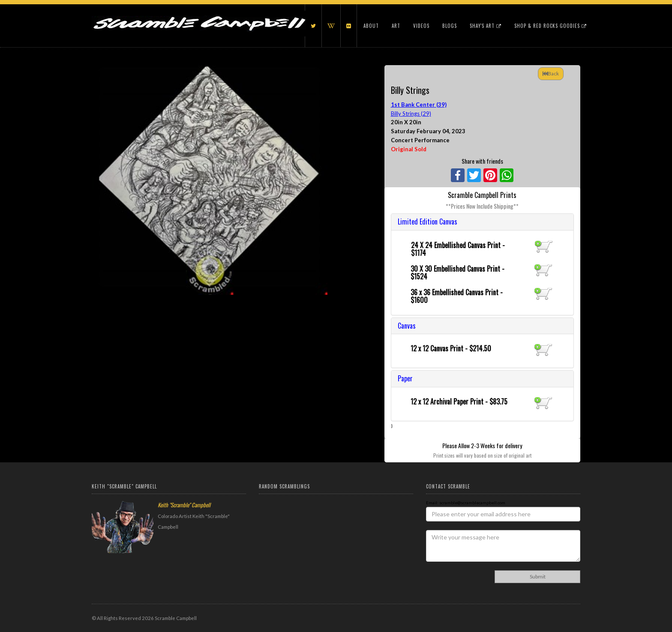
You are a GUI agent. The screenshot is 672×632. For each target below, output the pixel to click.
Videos (421, 26)
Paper (405, 378)
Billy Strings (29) (411, 114)
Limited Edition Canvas (427, 222)
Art (396, 26)
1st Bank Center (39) (419, 105)
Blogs (450, 26)
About (371, 26)
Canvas (407, 326)
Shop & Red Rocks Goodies (550, 26)
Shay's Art (486, 26)
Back (551, 73)
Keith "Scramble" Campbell (184, 505)
